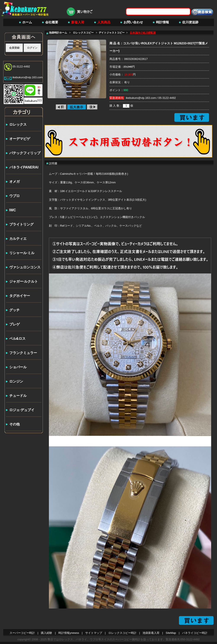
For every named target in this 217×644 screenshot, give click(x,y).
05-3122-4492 (21, 66)
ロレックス (18, 124)
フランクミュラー (23, 353)
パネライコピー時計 (195, 633)
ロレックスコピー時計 (122, 633)
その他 (14, 424)
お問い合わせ (133, 22)
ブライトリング (21, 224)
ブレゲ (14, 324)
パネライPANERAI (24, 167)
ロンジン (16, 381)
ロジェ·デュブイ (22, 410)
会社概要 (52, 22)
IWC (13, 210)
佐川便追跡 (190, 22)
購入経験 (47, 633)
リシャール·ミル (22, 253)
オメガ (14, 182)
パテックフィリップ (25, 153)
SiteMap (171, 633)
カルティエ (18, 239)
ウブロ (14, 196)
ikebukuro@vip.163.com (28, 77)
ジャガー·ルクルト (24, 281)
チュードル (18, 396)
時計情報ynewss (69, 633)
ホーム (27, 22)
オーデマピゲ (20, 139)
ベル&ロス (18, 339)
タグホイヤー (20, 296)
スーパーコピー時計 (22, 633)
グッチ (14, 310)
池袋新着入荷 (151, 633)
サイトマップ (94, 633)
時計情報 (162, 22)
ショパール (18, 367)
